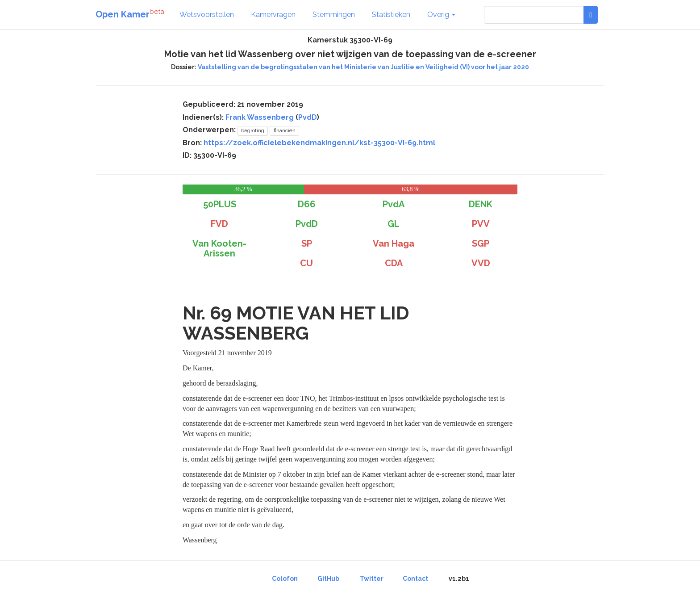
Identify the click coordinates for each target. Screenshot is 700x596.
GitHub (328, 579)
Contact (415, 579)
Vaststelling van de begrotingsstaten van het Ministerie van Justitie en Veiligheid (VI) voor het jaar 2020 (363, 67)
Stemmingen (334, 15)
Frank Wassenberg (260, 117)
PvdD (308, 117)
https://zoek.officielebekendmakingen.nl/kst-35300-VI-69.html (319, 143)
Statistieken (391, 15)
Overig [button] (441, 15)
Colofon (285, 579)
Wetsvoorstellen (207, 15)
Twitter (372, 579)
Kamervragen (273, 15)
